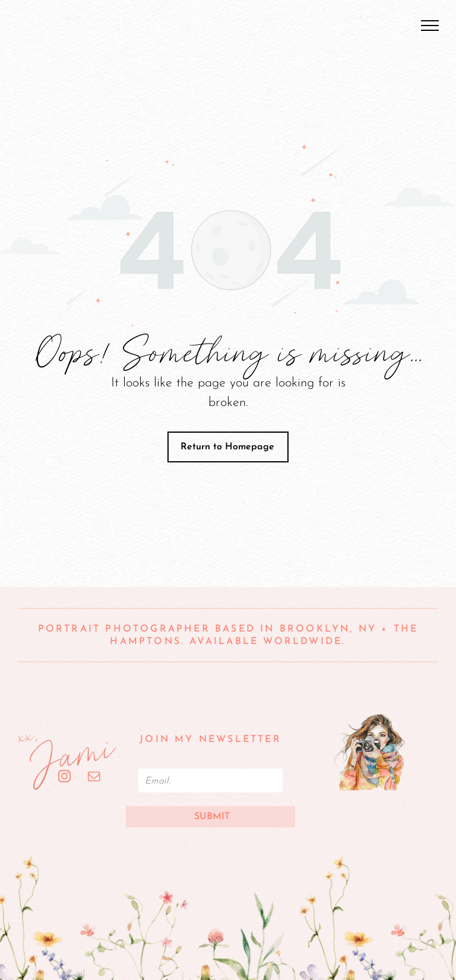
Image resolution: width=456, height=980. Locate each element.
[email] (94, 778)
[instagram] (64, 778)
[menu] (430, 26)
